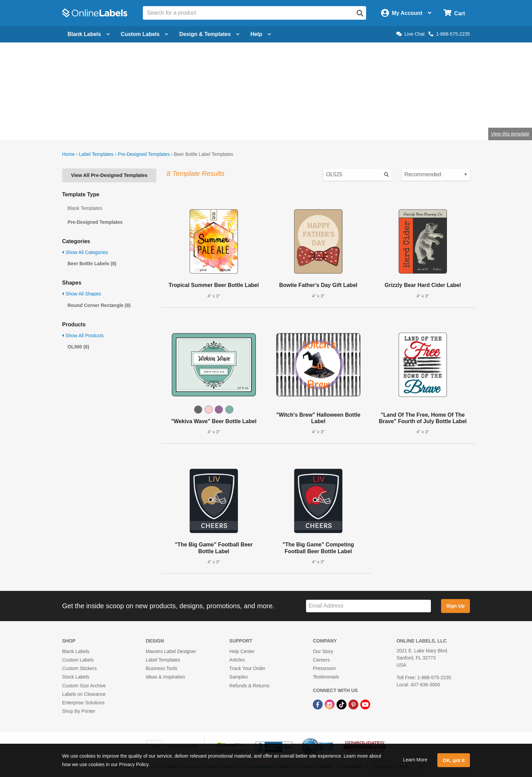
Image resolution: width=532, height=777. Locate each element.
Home (68, 154)
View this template (510, 134)
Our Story (323, 651)
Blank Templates (85, 208)
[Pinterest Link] (354, 704)
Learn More (415, 760)
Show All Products (83, 336)
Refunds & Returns (249, 686)
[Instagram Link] (330, 704)
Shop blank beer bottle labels (117, 112)
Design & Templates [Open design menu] (209, 34)
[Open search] (360, 13)
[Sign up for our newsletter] (368, 606)
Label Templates (96, 154)
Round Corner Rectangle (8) (99, 305)
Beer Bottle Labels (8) (92, 264)
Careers (321, 660)
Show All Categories (85, 252)
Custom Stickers (79, 668)
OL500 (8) (78, 347)
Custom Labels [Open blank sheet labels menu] (145, 34)
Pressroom (324, 668)
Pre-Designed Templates (144, 154)
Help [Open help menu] (261, 34)
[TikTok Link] (342, 704)
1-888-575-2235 (449, 34)
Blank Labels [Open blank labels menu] (89, 34)
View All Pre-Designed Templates (109, 175)
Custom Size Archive (84, 686)
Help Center (242, 651)
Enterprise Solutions (83, 703)
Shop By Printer (79, 711)
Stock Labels (76, 677)
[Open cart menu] (454, 13)
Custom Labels (78, 660)
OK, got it (454, 760)
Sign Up (455, 606)
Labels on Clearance (84, 694)
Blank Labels (76, 651)
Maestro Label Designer (171, 651)
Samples (239, 677)
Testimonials (326, 677)
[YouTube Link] (365, 704)
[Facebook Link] (318, 704)
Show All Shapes (82, 294)
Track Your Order (247, 668)
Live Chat (410, 34)
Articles (237, 660)
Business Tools (161, 668)
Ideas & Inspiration (165, 677)
